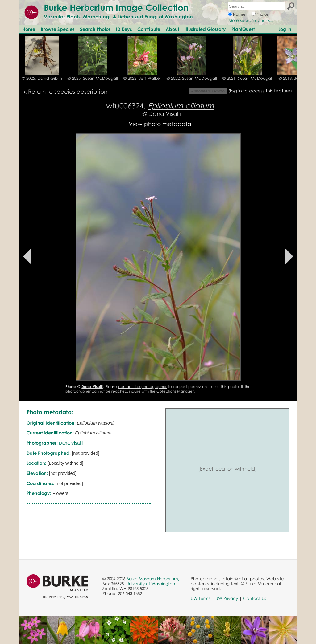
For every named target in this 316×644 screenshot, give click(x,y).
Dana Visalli (165, 114)
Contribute (149, 29)
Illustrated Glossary (205, 29)
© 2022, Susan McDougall (192, 78)
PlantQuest (243, 29)
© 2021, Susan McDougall (248, 78)
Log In (285, 29)
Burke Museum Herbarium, (153, 579)
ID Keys (124, 29)
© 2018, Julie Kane (297, 78)
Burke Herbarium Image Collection (116, 7)
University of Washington (151, 584)
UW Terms (200, 598)
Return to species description (68, 91)
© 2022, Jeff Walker (142, 78)
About (172, 29)
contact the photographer (142, 387)
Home (29, 29)
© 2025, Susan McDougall (93, 78)
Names (239, 14)
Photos (262, 14)
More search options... (251, 20)
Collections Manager (175, 391)
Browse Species (58, 29)
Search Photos (95, 29)
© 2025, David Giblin (42, 78)
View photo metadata (160, 124)
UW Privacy (227, 598)
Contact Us (255, 598)
